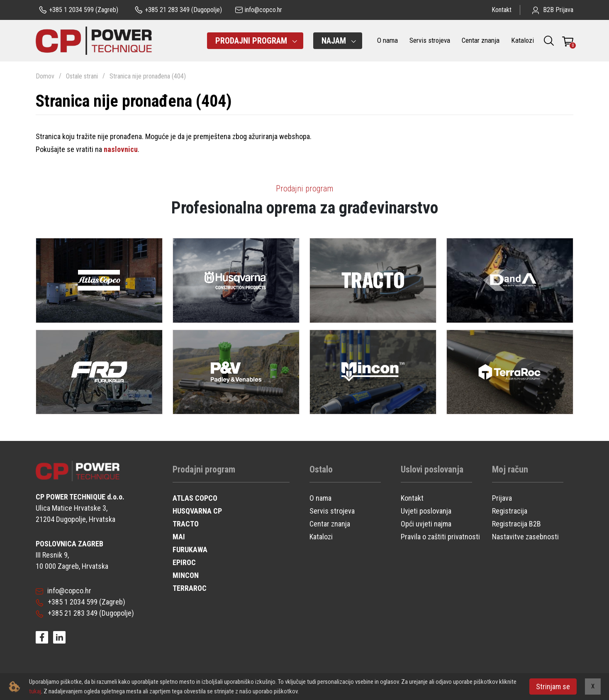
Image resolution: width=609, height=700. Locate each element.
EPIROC (184, 562)
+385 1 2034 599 (67, 602)
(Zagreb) (79, 10)
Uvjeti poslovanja (426, 511)
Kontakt (502, 10)
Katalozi (523, 40)
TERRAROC (190, 588)
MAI (179, 537)
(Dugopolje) (178, 10)
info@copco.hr (63, 591)
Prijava (502, 498)
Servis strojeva (430, 40)
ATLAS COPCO (195, 498)
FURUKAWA (190, 549)
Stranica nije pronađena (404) (148, 76)
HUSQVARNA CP (197, 511)
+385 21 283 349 (67, 613)
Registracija (510, 511)
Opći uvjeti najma (426, 524)
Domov (45, 76)
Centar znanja (481, 40)
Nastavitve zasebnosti (525, 537)
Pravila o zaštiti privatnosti (440, 537)
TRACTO (186, 524)
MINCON (186, 575)
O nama (387, 40)
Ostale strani (82, 76)
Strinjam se (553, 687)
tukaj (35, 691)
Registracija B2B (516, 524)
